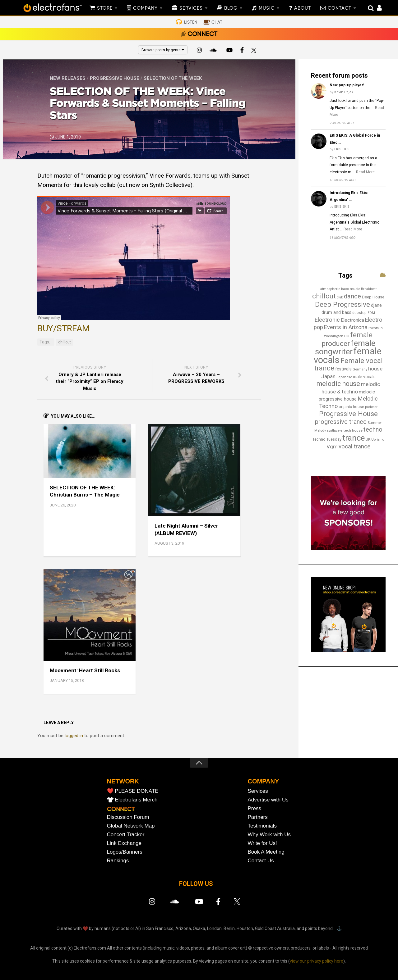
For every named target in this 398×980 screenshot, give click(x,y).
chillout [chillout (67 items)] (324, 296)
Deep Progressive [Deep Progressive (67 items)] (342, 304)
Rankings (118, 861)
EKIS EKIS (342, 149)
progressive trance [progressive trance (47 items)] (341, 422)
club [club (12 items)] (340, 297)
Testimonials (262, 826)
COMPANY (145, 8)
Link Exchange (124, 843)
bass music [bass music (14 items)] (351, 289)
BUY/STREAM (63, 328)
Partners (258, 817)
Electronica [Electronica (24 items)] (352, 320)
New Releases (68, 78)
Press (255, 808)
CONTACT (340, 8)
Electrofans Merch (136, 800)
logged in (74, 736)
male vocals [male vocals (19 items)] (364, 377)
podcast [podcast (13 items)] (371, 407)
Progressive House (115, 78)
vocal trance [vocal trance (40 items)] (354, 447)
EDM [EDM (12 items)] (371, 313)
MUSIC (267, 8)
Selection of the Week (173, 78)
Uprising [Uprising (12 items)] (378, 440)
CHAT (217, 22)
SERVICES (191, 8)
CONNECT (202, 34)
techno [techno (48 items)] (373, 429)
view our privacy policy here (317, 961)
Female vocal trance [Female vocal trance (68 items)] (348, 365)
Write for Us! (262, 843)
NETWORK (123, 781)
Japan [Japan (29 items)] (328, 376)
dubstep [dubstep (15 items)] (359, 313)
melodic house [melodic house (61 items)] (338, 384)
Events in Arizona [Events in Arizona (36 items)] (346, 327)
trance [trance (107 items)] (354, 438)
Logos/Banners (125, 852)
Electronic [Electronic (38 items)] (327, 320)
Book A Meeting (266, 852)
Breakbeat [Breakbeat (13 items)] (369, 289)
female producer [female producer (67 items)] (347, 339)
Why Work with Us (269, 835)
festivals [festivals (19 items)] (343, 369)
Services (258, 791)
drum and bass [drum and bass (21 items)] (336, 313)
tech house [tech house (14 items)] (353, 430)
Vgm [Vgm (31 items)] (332, 447)
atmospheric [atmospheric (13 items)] (330, 289)
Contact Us (261, 861)
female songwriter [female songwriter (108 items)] (345, 347)
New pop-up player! (347, 85)
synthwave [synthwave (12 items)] (335, 431)
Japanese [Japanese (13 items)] (344, 377)
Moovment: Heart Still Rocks (85, 670)
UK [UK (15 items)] (368, 439)
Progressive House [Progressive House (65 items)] (348, 414)
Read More (365, 172)
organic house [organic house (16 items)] (351, 407)
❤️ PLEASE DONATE (133, 791)
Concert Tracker (126, 835)
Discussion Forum (128, 817)
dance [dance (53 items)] (352, 296)
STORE (105, 8)
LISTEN (191, 22)
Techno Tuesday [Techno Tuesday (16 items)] (327, 439)
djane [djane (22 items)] (376, 305)
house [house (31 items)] (375, 369)
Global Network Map (131, 826)
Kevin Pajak (344, 92)
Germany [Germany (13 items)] (360, 369)
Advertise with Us (268, 800)
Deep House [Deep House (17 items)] (373, 297)
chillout (65, 342)
